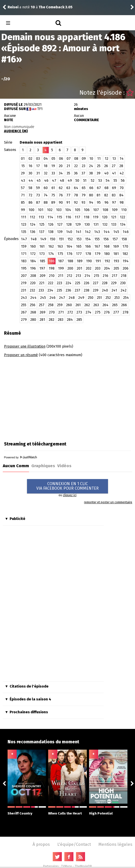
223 (59, 283)
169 (116, 246)
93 (83, 203)
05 (53, 159)
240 (105, 290)
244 (33, 298)
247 (62, 298)
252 (108, 298)
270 (52, 312)
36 (76, 173)
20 (61, 166)
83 (114, 195)
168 (107, 246)
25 (99, 166)
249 (81, 298)
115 (59, 217)
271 (61, 312)
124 (33, 225)
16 (30, 166)
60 (46, 188)
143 (97, 232)
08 (76, 159)
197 (42, 268)
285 (79, 320)
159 (24, 246)
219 (24, 283)
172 (33, 254)
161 (42, 246)
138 (51, 232)
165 (79, 246)
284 (70, 320)
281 (42, 320)
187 (61, 261)
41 (114, 173)
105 (77, 210)
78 (76, 195)
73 (38, 195)
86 (31, 203)
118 (87, 217)
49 (70, 181)
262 (87, 305)
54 (108, 181)
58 (30, 188)
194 (126, 261)
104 (68, 210)
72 (30, 195)
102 (50, 210)
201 (79, 268)
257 (42, 305)
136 (33, 232)
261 (78, 305)
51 (85, 181)
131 (96, 225)
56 (123, 181)
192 (107, 261)
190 (89, 261)
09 (84, 159)
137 (42, 232)
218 (124, 276)
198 (52, 268)
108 (105, 210)
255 (24, 305)
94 (91, 203)
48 (62, 181)
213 (78, 276)
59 (38, 188)
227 (96, 283)
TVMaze (66, 866)
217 (115, 276)
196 (33, 268)
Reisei (13, 7)
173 (42, 254)
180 (107, 254)
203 (98, 268)
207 (24, 276)
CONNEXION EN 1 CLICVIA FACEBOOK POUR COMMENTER (67, 486)
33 (53, 173)
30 (30, 173)
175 (60, 254)
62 (61, 188)
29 (23, 173)
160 (33, 246)
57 (23, 188)
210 (52, 276)
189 (80, 261)
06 (61, 159)
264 (105, 305)
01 (23, 159)
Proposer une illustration (25, 346)
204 (107, 268)
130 (87, 225)
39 (99, 173)
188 (70, 261)
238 (87, 290)
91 (68, 203)
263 (96, 305)
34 (61, 173)
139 (60, 232)
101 (41, 210)
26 (106, 166)
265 (115, 305)
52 (93, 181)
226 (87, 283)
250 (91, 298)
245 (43, 298)
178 (88, 254)
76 (61, 195)
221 (42, 283)
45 (39, 181)
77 (68, 195)
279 (24, 320)
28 (121, 166)
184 (33, 261)
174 (51, 254)
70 (122, 188)
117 (77, 217)
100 (31, 210)
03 (38, 159)
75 (53, 195)
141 (78, 232)
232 (32, 290)
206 (126, 268)
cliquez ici (70, 495)
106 (87, 210)
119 (96, 217)
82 (106, 195)
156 (106, 239)
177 (79, 254)
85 (23, 203)
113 (41, 217)
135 (24, 232)
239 (96, 290)
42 (122, 173)
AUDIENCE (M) (16, 131)
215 (97, 276)
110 (124, 210)
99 (23, 210)
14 (122, 159)
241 (114, 290)
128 (69, 225)
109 (115, 210)
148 (34, 239)
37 (83, 173)
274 (88, 312)
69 (114, 188)
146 (126, 232)
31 (38, 173)
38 (91, 173)
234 (50, 290)
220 (33, 283)
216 (105, 276)
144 (107, 232)
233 (41, 290)
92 (76, 203)
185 (42, 261)
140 (69, 232)
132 (105, 225)
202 (89, 268)
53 (100, 181)
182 (125, 254)
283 (61, 320)
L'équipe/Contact (74, 844)
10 (91, 159)
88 (46, 203)
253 (117, 298)
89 (53, 203)
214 (87, 276)
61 (53, 188)
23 (84, 166)
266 (124, 305)
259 (60, 305)
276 (107, 312)
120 (105, 217)
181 (116, 254)
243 (24, 298)
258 (51, 305)
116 (68, 217)
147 (24, 239)
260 (69, 305)
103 (59, 210)
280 (33, 320)
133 (114, 225)
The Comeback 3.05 (56, 7)
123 (24, 225)
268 (33, 312)
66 (91, 188)
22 (76, 166)
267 (24, 312)
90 (61, 203)
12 (106, 159)
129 (78, 225)
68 (106, 188)
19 (53, 166)
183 (24, 261)
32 (46, 173)
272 (70, 312)
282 (51, 320)
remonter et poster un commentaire (108, 502)
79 (84, 195)
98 (122, 203)
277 (116, 312)
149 (43, 239)
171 (24, 254)
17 (38, 166)
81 (99, 195)
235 (59, 290)
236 (68, 290)
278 (126, 312)
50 (77, 181)
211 (61, 276)
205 (116, 268)
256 (33, 305)
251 (99, 298)
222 (51, 283)
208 (33, 276)
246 (52, 298)
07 (69, 159)
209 (43, 276)
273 (79, 312)
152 (70, 239)
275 (98, 312)
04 (46, 159)
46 (46, 181)
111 (24, 217)
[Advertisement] (46, 398)
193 (116, 261)
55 (115, 181)
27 (114, 166)
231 (24, 290)
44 (31, 181)
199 (61, 268)
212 (70, 276)
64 (76, 188)
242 (124, 290)
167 (97, 246)
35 (68, 173)
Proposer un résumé (21, 355)
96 (106, 203)
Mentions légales (115, 844)
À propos (41, 844)
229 (114, 283)
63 (68, 188)
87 (38, 203)
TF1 (40, 109)
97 (114, 203)
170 (125, 246)
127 (60, 225)
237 (77, 290)
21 (68, 166)
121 (114, 217)
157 (115, 239)
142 (88, 232)
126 (51, 225)
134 (123, 225)
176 (70, 254)
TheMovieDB (83, 866)
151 (61, 239)
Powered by (20, 457)
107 (96, 210)
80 (91, 195)
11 (99, 159)
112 (32, 217)
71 (23, 195)
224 (69, 283)
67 (99, 188)
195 (24, 268)
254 (126, 298)
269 (43, 312)
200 (70, 268)
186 (52, 261)
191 (98, 261)
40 (106, 173)
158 (124, 239)
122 (123, 217)
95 (99, 203)
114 (50, 217)
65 (84, 188)
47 (54, 181)
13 (114, 159)
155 (97, 239)
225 (78, 283)
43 (23, 181)
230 (123, 283)
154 (88, 239)
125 (42, 225)
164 (69, 246)
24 (91, 166)
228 (105, 283)
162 (51, 246)
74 (46, 195)
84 (121, 195)
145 (116, 232)
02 (30, 159)
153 (79, 239)
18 (46, 166)
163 (60, 246)
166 (88, 246)
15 (23, 166)
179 (98, 254)
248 (72, 298)
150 (52, 239)
